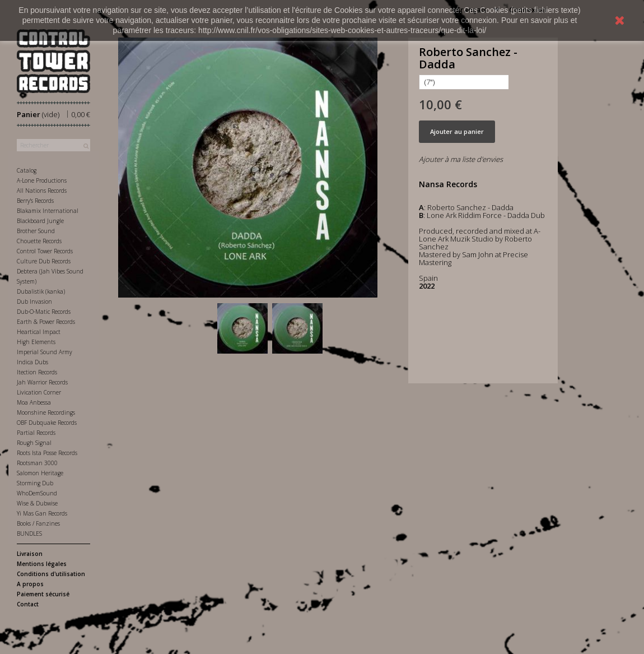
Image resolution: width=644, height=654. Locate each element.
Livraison (30, 554)
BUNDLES (29, 534)
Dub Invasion (34, 302)
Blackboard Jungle (40, 221)
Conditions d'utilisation (51, 574)
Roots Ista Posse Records (47, 453)
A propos (30, 584)
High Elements (36, 342)
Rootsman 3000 (37, 463)
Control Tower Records (45, 251)
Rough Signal (34, 443)
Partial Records (36, 433)
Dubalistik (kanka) (41, 291)
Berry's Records (35, 201)
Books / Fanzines (38, 523)
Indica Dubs (32, 362)
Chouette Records (39, 241)
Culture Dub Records (44, 261)
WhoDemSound (37, 493)
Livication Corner (39, 392)
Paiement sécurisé (43, 594)
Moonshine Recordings (46, 412)
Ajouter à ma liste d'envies (461, 159)
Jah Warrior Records (42, 382)
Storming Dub (35, 483)
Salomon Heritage (40, 473)
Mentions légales (42, 564)
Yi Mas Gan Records (42, 513)
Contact (28, 604)
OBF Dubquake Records (47, 423)
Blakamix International (48, 211)
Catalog (27, 170)
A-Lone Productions (42, 180)
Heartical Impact (39, 332)
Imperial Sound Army (45, 352)
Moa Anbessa (34, 402)
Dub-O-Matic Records (44, 312)
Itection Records (37, 372)
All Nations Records (42, 191)
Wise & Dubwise (37, 503)
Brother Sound (36, 231)
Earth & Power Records (46, 322)
